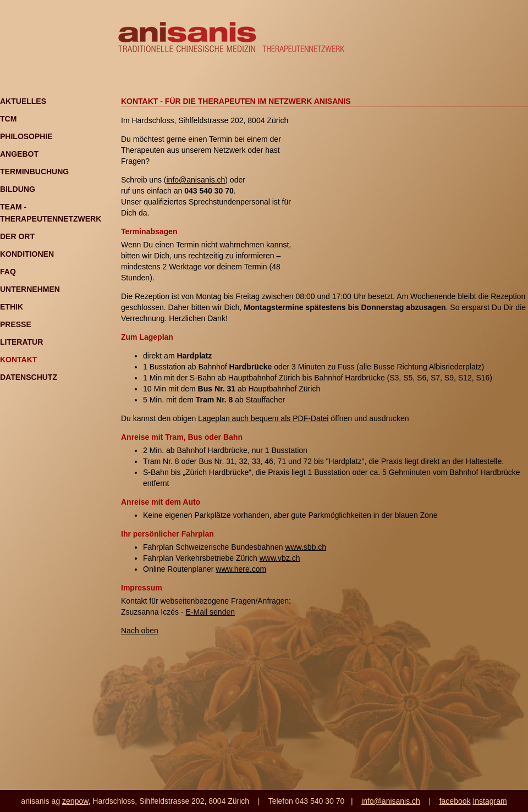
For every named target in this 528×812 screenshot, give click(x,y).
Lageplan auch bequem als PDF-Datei (263, 418)
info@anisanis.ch (196, 180)
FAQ (8, 272)
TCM (8, 119)
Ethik (12, 307)
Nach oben (140, 631)
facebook (455, 801)
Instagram (490, 801)
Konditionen (27, 254)
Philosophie (26, 136)
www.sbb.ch (306, 547)
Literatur (21, 342)
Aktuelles (23, 101)
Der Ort (17, 236)
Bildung (18, 189)
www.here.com (241, 569)
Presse (16, 324)
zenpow (75, 801)
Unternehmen (30, 289)
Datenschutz (29, 377)
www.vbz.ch (280, 558)
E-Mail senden (211, 612)
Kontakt (18, 360)
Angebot (19, 154)
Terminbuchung (34, 172)
